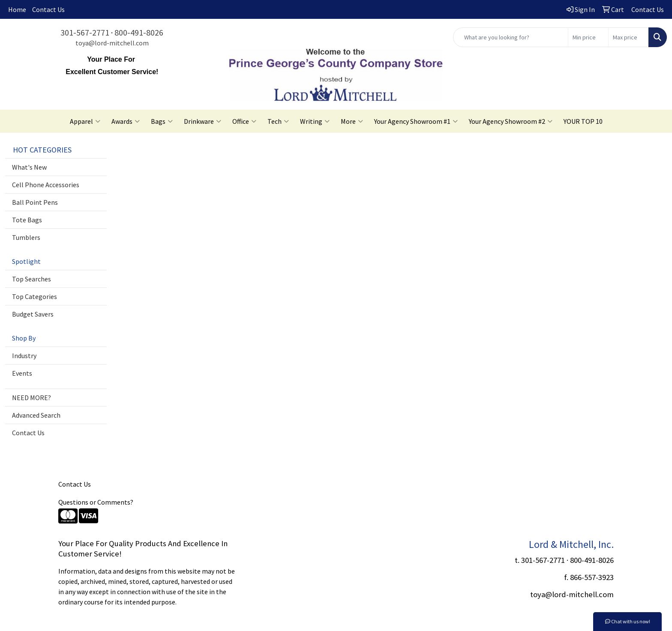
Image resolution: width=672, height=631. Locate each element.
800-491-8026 (139, 32)
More (352, 121)
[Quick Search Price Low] (588, 37)
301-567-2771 (85, 32)
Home (17, 9)
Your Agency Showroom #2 (511, 121)
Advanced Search (36, 415)
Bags (162, 121)
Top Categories (34, 296)
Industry (24, 356)
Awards (126, 121)
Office (244, 121)
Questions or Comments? (96, 502)
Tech (278, 121)
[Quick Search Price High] (628, 37)
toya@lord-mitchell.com (112, 43)
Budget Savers (33, 314)
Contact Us (48, 9)
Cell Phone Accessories (46, 185)
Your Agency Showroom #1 (416, 121)
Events (22, 373)
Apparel (85, 121)
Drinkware (202, 121)
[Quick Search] (511, 37)
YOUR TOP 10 (583, 121)
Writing (315, 121)
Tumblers (26, 237)
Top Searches (31, 279)
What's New (29, 167)
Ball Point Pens (35, 202)
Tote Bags (27, 220)
